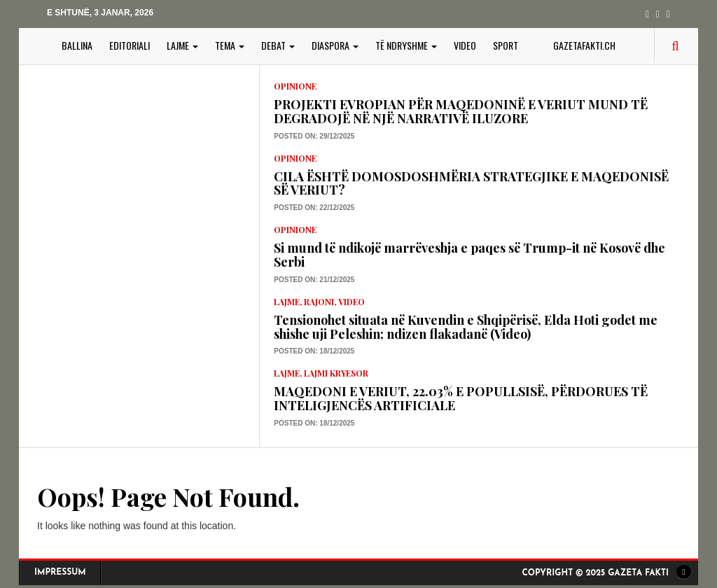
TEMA (230, 45)
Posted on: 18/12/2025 (314, 351)
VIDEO (465, 45)
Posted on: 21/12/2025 (314, 280)
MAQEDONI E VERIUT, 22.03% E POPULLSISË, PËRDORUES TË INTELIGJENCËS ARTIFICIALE (461, 398)
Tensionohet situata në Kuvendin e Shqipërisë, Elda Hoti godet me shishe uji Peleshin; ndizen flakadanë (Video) (466, 327)
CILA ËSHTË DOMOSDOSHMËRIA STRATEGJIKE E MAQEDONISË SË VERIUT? (471, 183)
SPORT (506, 45)
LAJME (182, 45)
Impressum (60, 573)
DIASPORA (335, 45)
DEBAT (278, 45)
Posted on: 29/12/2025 (314, 136)
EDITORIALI (130, 45)
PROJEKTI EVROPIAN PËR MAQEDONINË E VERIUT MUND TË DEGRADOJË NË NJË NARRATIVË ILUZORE (461, 111)
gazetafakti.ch (584, 45)
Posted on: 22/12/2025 (314, 208)
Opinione (295, 86)
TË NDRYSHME (406, 45)
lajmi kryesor (336, 373)
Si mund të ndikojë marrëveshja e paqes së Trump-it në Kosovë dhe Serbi (469, 255)
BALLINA (77, 45)
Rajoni (319, 302)
